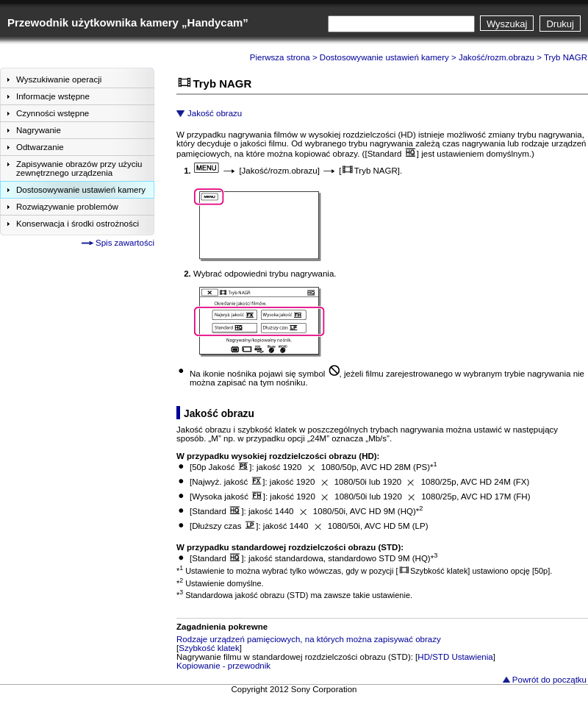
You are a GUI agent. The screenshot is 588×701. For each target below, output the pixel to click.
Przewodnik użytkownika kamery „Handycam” (128, 22)
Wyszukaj (507, 24)
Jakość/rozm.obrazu (496, 57)
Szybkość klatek (209, 648)
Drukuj (560, 24)
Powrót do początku (549, 680)
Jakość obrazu (215, 113)
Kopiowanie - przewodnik (223, 666)
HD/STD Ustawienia (455, 657)
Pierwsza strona (280, 57)
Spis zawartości (125, 243)
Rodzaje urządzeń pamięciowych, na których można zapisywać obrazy (309, 639)
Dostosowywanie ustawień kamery (384, 57)
